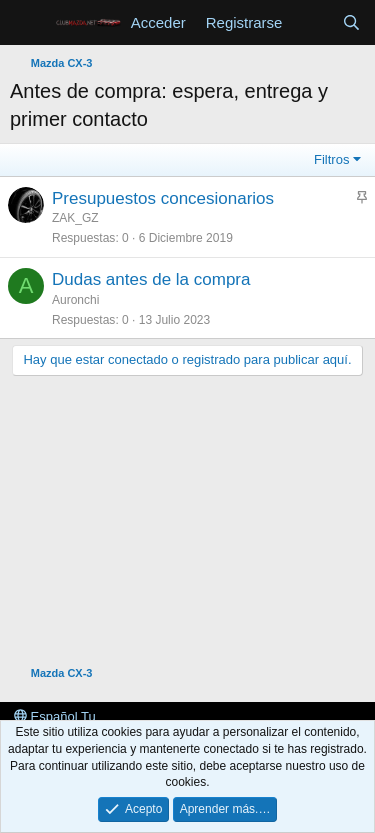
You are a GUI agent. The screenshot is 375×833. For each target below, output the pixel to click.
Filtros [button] (331, 159)
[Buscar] (351, 22)
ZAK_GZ (75, 218)
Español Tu (55, 716)
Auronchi (75, 300)
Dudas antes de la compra (151, 279)
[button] (27, 23)
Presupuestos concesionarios (163, 198)
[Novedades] (311, 22)
